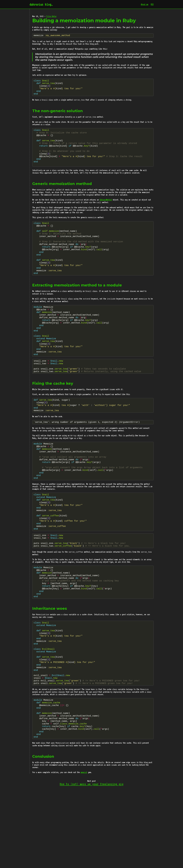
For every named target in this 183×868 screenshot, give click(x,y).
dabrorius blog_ (41, 4)
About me (145, 4)
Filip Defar (51, 16)
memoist (84, 846)
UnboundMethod (106, 210)
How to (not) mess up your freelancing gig (91, 858)
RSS (152, 4)
